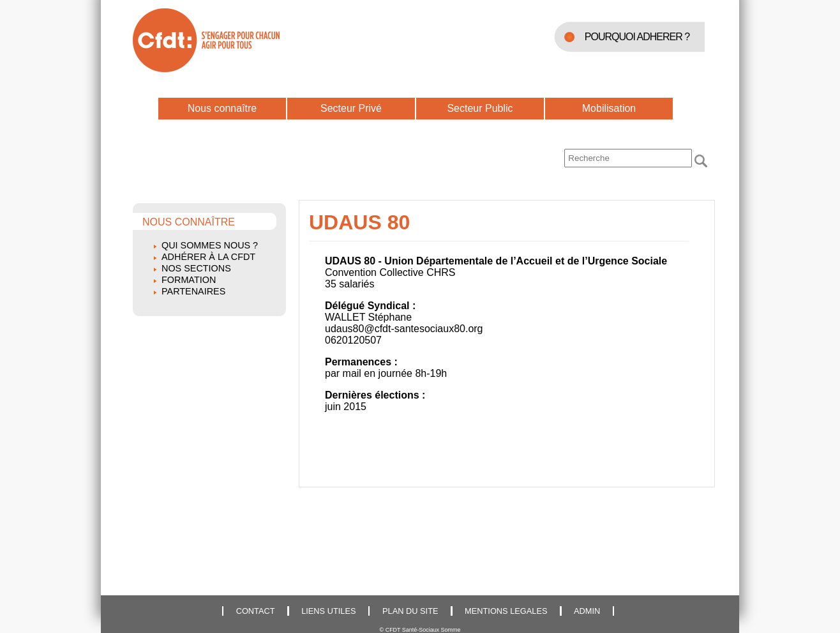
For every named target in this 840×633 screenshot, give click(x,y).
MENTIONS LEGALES (506, 611)
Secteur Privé (351, 108)
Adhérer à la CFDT (208, 257)
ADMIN (587, 611)
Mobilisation (609, 108)
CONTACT (256, 611)
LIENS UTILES (328, 611)
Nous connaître (222, 108)
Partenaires (193, 291)
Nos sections (196, 268)
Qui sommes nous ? (210, 245)
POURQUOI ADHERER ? (637, 37)
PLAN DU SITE (410, 611)
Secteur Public (480, 108)
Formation (189, 280)
